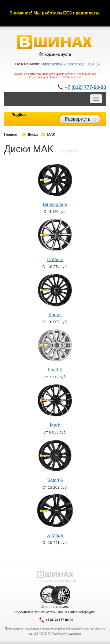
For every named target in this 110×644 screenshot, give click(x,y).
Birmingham (55, 204)
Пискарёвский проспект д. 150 (68, 64)
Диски (33, 134)
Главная (11, 134)
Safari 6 (55, 480)
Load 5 (55, 370)
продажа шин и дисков (58, 580)
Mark (55, 425)
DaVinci (55, 260)
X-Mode (55, 535)
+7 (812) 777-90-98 (85, 87)
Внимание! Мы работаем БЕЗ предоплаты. (55, 13)
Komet (55, 315)
